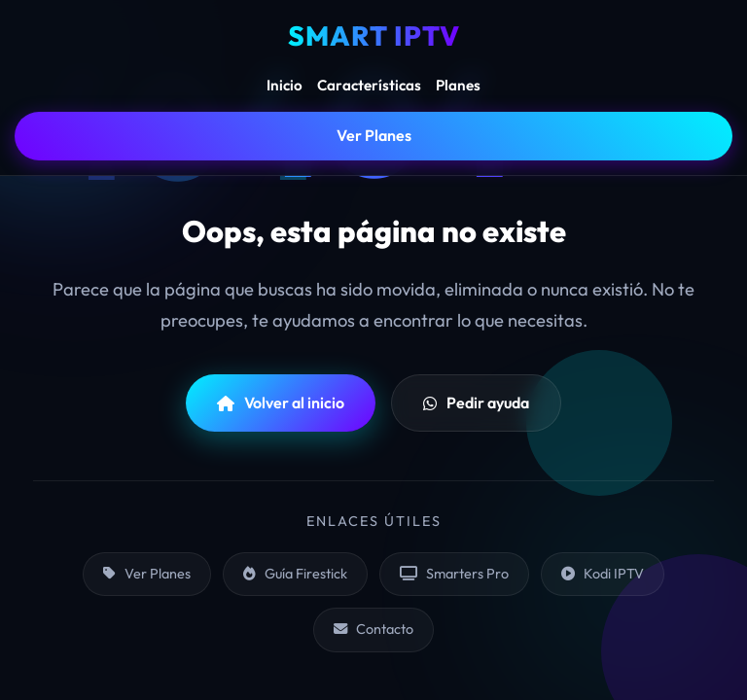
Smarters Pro (454, 574)
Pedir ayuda (476, 402)
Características (369, 85)
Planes (458, 85)
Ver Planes (374, 135)
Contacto (373, 629)
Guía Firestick (295, 574)
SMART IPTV (374, 35)
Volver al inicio (281, 402)
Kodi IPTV (603, 574)
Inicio (285, 85)
